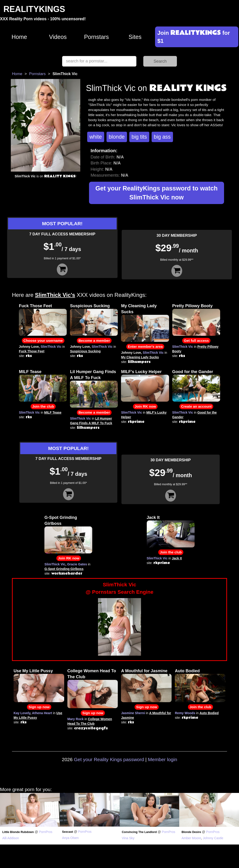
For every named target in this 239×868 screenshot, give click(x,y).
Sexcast (68, 832)
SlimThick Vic (51, 347)
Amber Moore (191, 838)
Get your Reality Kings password (109, 759)
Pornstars (96, 37)
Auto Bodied (187, 671)
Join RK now (145, 406)
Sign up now (39, 707)
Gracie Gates (77, 564)
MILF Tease (30, 372)
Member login (163, 759)
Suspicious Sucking (90, 306)
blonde (117, 137)
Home (19, 37)
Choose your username (43, 340)
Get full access (196, 340)
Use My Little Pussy (33, 671)
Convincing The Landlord (139, 832)
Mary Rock (76, 719)
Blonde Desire (191, 832)
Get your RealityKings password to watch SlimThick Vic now (157, 193)
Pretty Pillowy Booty (193, 306)
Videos (58, 37)
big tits (139, 137)
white (96, 137)
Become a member (94, 340)
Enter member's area (145, 346)
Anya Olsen (70, 838)
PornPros (46, 832)
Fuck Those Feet (35, 306)
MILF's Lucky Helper (141, 372)
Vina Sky (128, 838)
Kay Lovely (22, 713)
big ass (162, 137)
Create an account (196, 406)
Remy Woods (185, 713)
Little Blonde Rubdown (18, 832)
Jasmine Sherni (133, 713)
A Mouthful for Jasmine (144, 671)
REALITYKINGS (34, 9)
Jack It (153, 517)
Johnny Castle (213, 838)
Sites (135, 37)
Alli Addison (11, 838)
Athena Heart (42, 713)
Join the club (43, 406)
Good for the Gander (193, 372)
